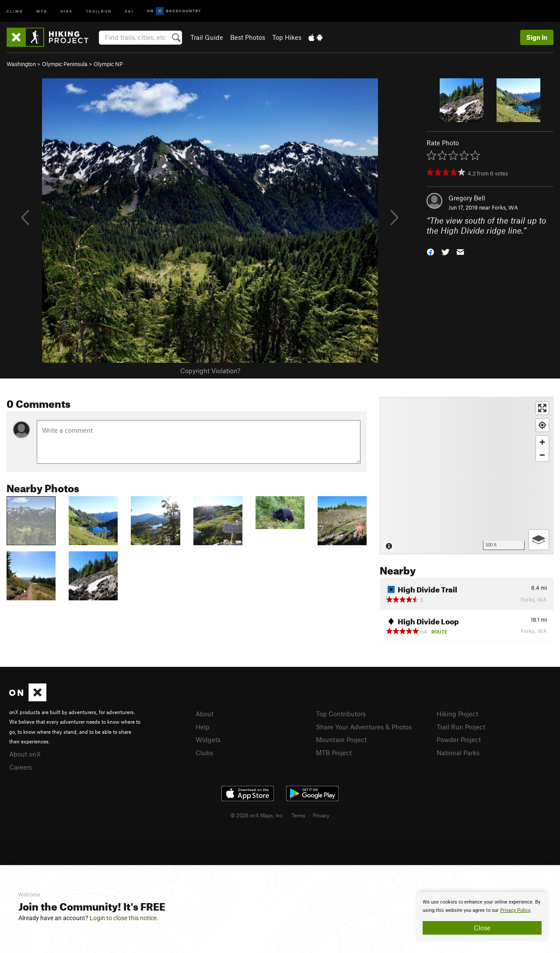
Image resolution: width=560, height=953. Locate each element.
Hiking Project (457, 714)
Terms (298, 815)
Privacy (321, 815)
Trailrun (99, 11)
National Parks (458, 753)
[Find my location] (542, 425)
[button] (430, 251)
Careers (21, 767)
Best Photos (248, 37)
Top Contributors (341, 714)
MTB (42, 11)
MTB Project (334, 753)
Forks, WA (505, 207)
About (205, 714)
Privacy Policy (515, 910)
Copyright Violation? (210, 371)
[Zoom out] (542, 455)
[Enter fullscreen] (542, 408)
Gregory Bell (467, 198)
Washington (21, 64)
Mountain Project (341, 739)
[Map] (467, 476)
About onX (25, 754)
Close (482, 928)
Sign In (537, 37)
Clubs (204, 753)
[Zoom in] (542, 442)
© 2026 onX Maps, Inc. (257, 815)
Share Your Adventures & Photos (364, 727)
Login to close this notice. (124, 918)
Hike (66, 11)
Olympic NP (108, 64)
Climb (15, 11)
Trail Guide (207, 37)
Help (203, 727)
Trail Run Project (461, 727)
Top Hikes (287, 37)
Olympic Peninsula (65, 64)
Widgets (208, 739)
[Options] (539, 540)
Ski (129, 11)
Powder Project (459, 739)
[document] (482, 916)
